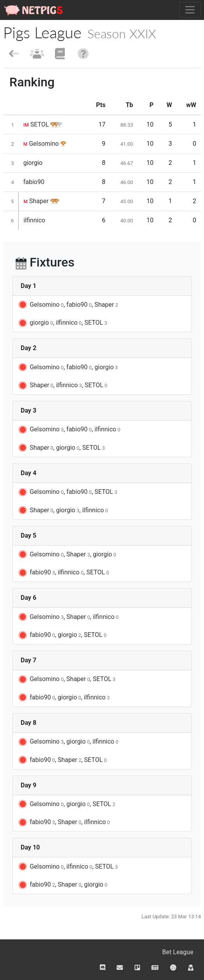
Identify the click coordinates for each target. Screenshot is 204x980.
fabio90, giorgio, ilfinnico (63, 697)
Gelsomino (41, 144)
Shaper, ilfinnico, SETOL (62, 386)
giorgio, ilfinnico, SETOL (62, 323)
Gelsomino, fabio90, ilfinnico (69, 430)
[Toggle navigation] (190, 10)
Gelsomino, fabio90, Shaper (68, 305)
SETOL (36, 124)
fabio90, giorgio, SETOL (62, 635)
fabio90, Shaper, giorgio (62, 885)
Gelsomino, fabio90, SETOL (67, 492)
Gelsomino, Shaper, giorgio (67, 554)
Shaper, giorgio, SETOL (61, 448)
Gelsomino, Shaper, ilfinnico (68, 617)
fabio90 (34, 182)
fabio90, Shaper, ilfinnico (64, 823)
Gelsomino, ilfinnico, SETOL (67, 867)
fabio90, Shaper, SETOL (62, 760)
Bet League (178, 952)
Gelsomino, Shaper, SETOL (66, 680)
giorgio (33, 163)
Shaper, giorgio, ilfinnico (63, 510)
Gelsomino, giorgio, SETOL (66, 804)
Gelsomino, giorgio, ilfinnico (68, 742)
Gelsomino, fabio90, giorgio (67, 367)
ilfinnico (34, 220)
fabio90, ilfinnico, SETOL (63, 573)
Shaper (36, 201)
